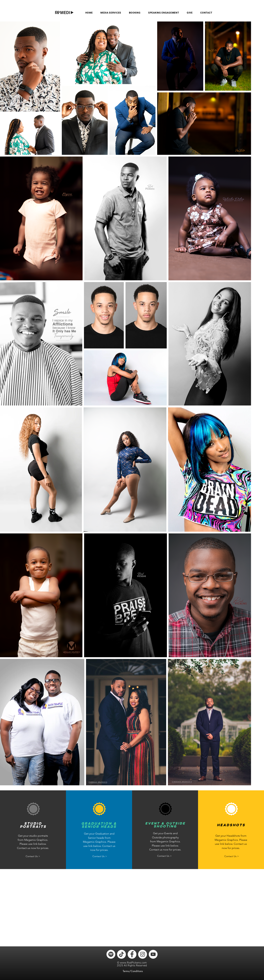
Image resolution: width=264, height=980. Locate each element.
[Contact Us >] (33, 856)
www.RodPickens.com (133, 963)
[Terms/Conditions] (133, 971)
